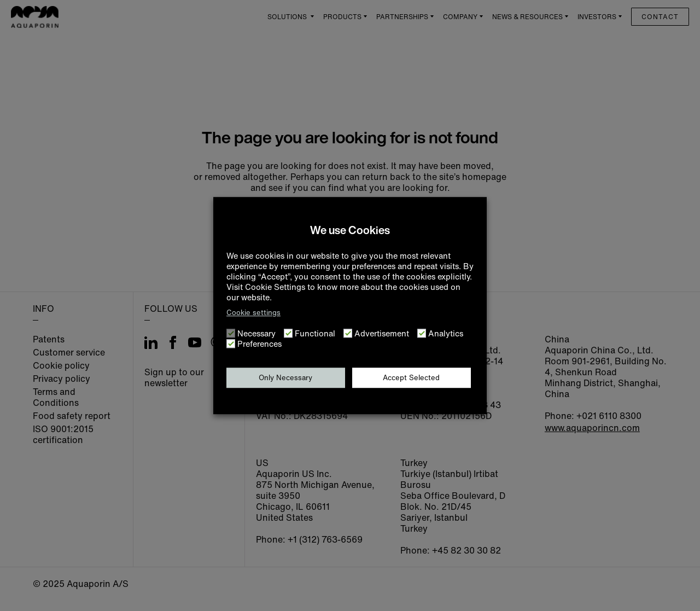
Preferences (259, 344)
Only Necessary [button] (285, 378)
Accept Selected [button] (411, 378)
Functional (315, 333)
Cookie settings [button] (253, 313)
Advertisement (382, 333)
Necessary (256, 333)
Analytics (446, 333)
